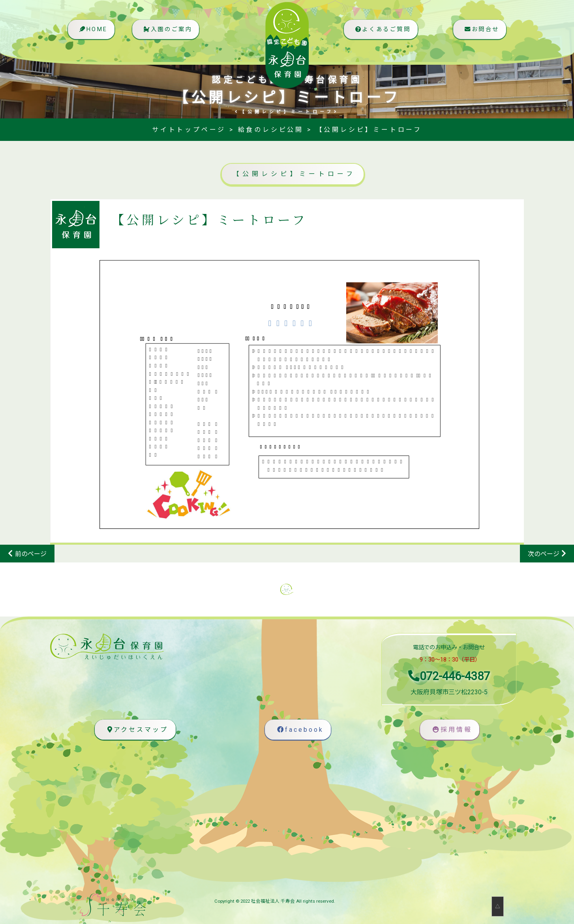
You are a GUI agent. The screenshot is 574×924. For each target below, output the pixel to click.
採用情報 (452, 730)
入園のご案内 (171, 34)
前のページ (31, 554)
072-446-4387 (449, 676)
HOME (93, 34)
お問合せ (480, 34)
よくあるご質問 (380, 34)
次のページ (544, 554)
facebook (300, 730)
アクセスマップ (137, 730)
